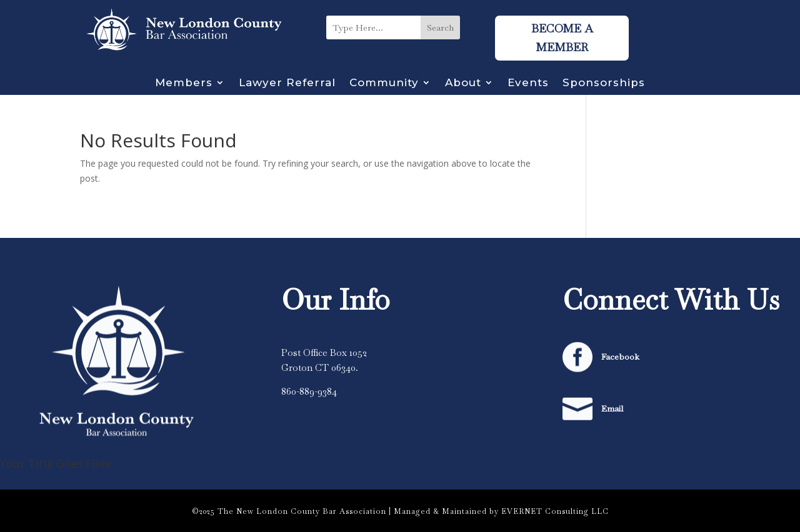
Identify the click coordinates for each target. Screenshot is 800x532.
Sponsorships (604, 83)
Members (184, 83)
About (463, 83)
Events (528, 83)
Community (384, 83)
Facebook (620, 357)
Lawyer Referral (287, 83)
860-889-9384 (309, 391)
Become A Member (562, 38)
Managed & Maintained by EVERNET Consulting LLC (501, 511)
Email (612, 408)
